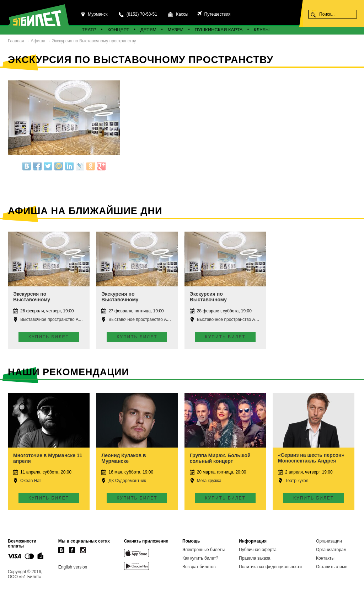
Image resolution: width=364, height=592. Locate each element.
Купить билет (49, 337)
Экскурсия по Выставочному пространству (94, 41)
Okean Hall (31, 481)
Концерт (118, 30)
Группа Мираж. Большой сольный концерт (220, 458)
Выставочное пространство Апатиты (56, 319)
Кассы (182, 14)
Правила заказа (255, 558)
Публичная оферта (258, 550)
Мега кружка (209, 481)
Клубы (262, 30)
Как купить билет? (200, 558)
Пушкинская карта (219, 30)
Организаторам (331, 550)
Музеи (176, 30)
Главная (16, 41)
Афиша (38, 41)
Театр (89, 30)
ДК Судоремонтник (127, 481)
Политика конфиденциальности (270, 567)
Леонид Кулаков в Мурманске (124, 458)
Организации (329, 541)
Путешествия (217, 14)
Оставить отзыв (332, 567)
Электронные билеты (204, 550)
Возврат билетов (199, 567)
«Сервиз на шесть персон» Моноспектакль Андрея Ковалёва (311, 461)
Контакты (325, 558)
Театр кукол (297, 481)
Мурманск (98, 14)
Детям (148, 30)
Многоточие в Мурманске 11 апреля (48, 458)
